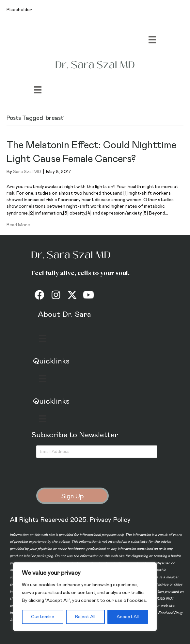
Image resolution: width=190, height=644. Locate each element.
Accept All (128, 617)
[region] (85, 597)
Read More (18, 225)
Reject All (85, 617)
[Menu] (152, 40)
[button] (40, 295)
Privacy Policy (110, 520)
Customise (43, 617)
